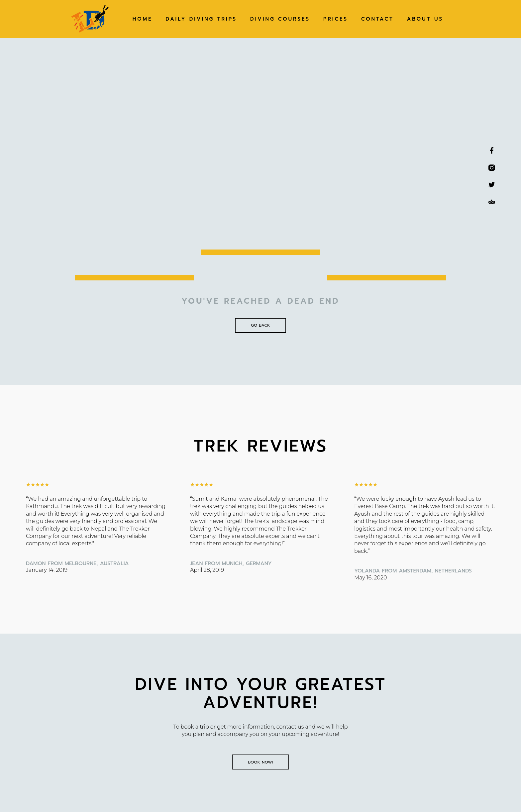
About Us (425, 19)
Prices (336, 19)
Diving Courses (280, 19)
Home (143, 19)
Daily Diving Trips (201, 19)
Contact (377, 19)
